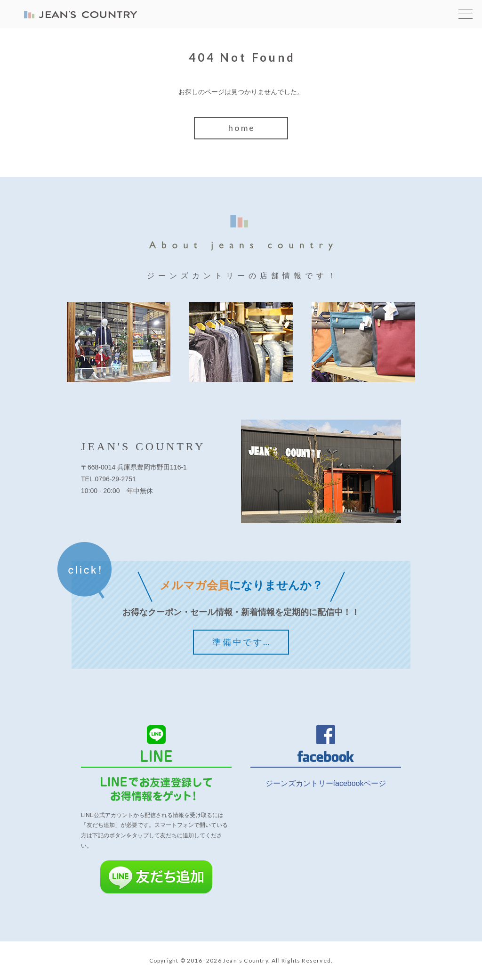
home (242, 128)
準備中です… (242, 642)
